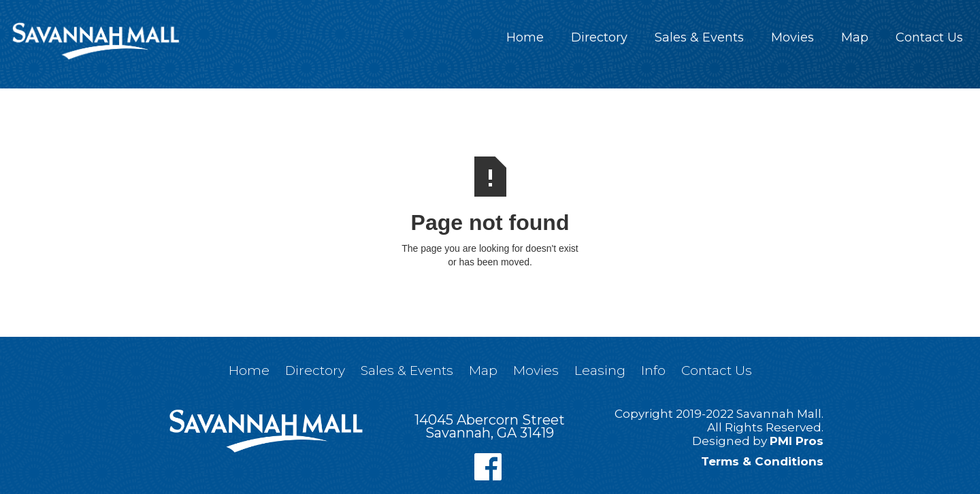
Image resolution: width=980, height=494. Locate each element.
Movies (793, 37)
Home (525, 37)
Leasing (600, 370)
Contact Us (929, 37)
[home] (95, 41)
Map (855, 37)
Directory (599, 37)
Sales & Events (699, 37)
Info (653, 370)
